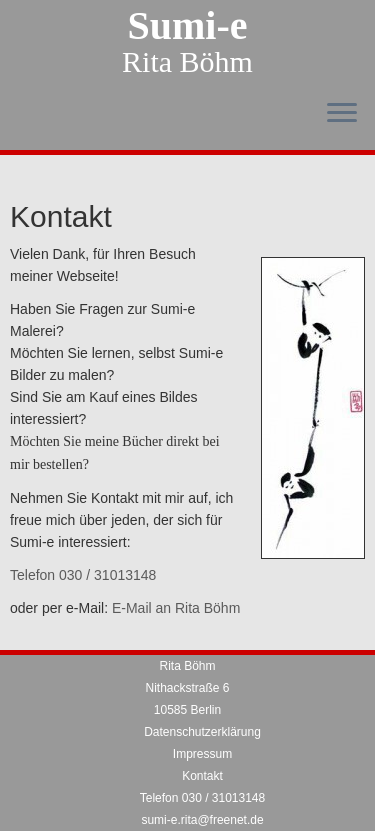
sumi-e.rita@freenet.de (202, 820)
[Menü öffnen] (342, 114)
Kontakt (202, 776)
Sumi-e (188, 26)
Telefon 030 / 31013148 (83, 575)
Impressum (202, 754)
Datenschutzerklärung (202, 732)
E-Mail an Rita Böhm (176, 608)
